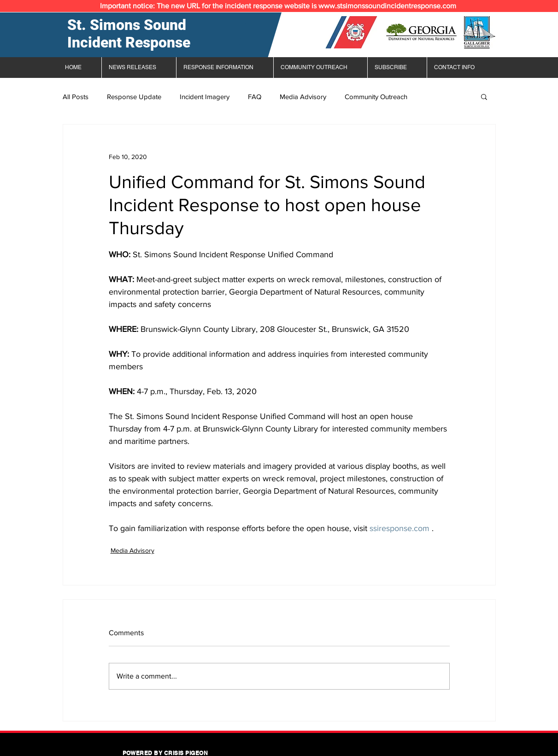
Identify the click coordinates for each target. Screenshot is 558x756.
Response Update (134, 97)
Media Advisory (303, 97)
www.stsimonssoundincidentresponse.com (387, 6)
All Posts (76, 97)
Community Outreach (376, 97)
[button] (484, 96)
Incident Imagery (205, 97)
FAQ (255, 97)
